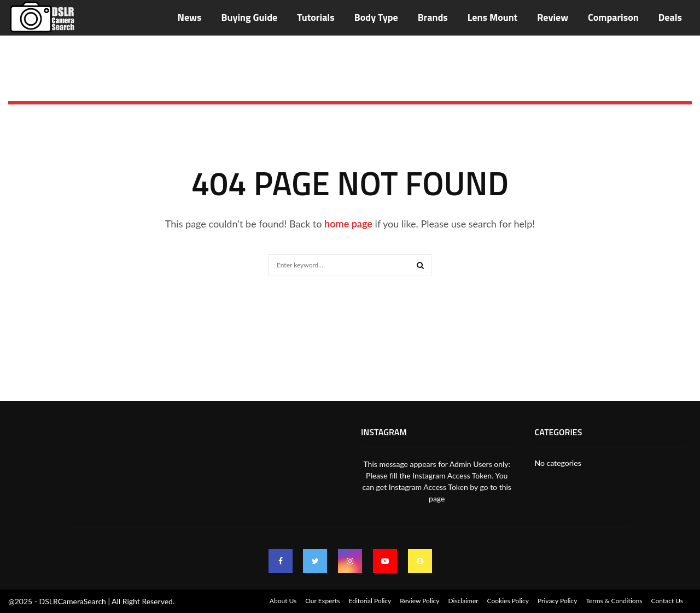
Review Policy (419, 601)
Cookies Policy (508, 601)
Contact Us (667, 601)
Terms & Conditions (614, 601)
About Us (283, 601)
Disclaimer (463, 601)
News (190, 17)
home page (348, 224)
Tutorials (316, 17)
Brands (433, 17)
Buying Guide (250, 17)
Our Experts (322, 601)
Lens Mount (492, 17)
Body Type (376, 17)
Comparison (613, 17)
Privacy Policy (557, 601)
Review (553, 17)
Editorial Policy (370, 601)
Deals (670, 17)
